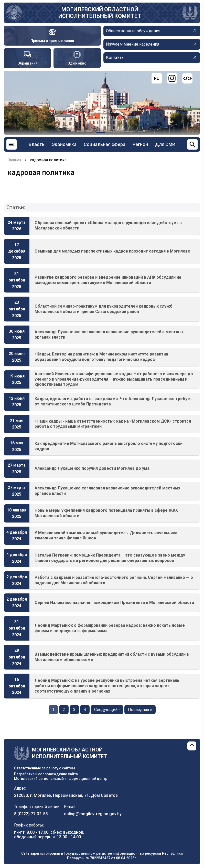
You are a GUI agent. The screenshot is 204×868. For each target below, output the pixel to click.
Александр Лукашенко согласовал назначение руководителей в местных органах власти (109, 334)
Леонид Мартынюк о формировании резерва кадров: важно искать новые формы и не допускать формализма (110, 628)
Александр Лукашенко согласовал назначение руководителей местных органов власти (107, 491)
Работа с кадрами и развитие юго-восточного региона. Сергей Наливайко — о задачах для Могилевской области (114, 580)
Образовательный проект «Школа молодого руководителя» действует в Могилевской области (108, 225)
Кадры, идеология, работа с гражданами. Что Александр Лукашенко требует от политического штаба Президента (113, 401)
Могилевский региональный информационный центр (61, 779)
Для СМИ (165, 144)
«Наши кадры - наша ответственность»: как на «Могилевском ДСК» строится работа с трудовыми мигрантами (113, 424)
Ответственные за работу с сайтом (45, 768)
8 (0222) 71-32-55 (31, 814)
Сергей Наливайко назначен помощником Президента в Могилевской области (114, 603)
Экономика (64, 144)
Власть (37, 144)
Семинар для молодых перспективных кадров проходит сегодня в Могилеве (112, 251)
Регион (140, 144)
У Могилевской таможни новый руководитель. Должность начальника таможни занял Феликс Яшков (106, 536)
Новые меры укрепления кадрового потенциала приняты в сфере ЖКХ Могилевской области (106, 513)
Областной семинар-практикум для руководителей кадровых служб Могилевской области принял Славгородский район (104, 309)
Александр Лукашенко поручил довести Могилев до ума (92, 468)
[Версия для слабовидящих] (187, 78)
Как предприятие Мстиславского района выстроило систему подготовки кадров (109, 446)
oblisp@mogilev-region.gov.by (93, 814)
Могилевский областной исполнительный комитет (100, 13)
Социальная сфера (105, 144)
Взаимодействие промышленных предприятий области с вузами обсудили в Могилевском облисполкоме (112, 657)
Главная (14, 160)
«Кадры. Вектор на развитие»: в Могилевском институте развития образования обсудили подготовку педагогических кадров (101, 357)
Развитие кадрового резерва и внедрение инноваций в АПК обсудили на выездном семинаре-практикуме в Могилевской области (108, 280)
